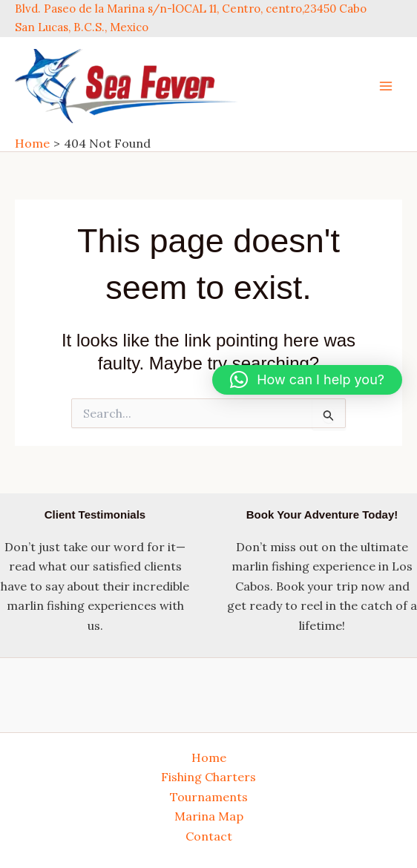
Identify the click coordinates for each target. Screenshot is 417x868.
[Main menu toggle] (386, 86)
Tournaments (209, 797)
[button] (307, 380)
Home (209, 757)
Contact (209, 836)
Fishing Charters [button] (208, 777)
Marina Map (209, 816)
